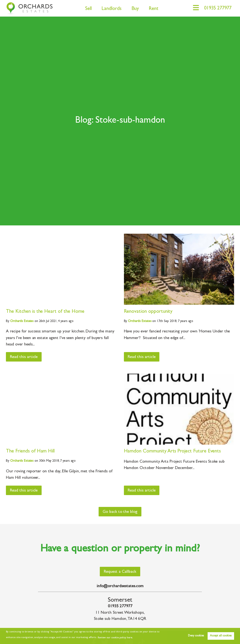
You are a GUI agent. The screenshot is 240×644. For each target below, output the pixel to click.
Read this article (24, 357)
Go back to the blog (120, 512)
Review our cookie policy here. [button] (115, 638)
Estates (22, 321)
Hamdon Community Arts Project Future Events (173, 452)
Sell (87, 9)
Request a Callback (120, 572)
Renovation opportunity (148, 312)
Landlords (110, 9)
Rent (152, 9)
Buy (133, 9)
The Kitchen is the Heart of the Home (45, 312)
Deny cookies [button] (196, 636)
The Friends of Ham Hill (30, 452)
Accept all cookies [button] (221, 636)
